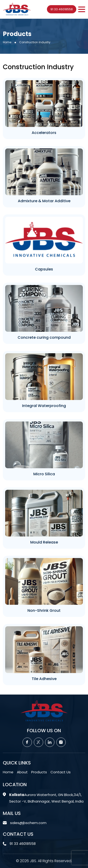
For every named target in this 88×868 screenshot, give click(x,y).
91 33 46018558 (62, 9)
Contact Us (61, 772)
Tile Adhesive (44, 679)
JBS (33, 861)
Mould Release (44, 542)
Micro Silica (44, 474)
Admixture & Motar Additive (44, 201)
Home (7, 42)
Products (39, 772)
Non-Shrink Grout (44, 610)
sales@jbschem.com (28, 823)
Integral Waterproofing (44, 406)
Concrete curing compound (44, 337)
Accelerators (44, 133)
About (22, 772)
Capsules (44, 269)
